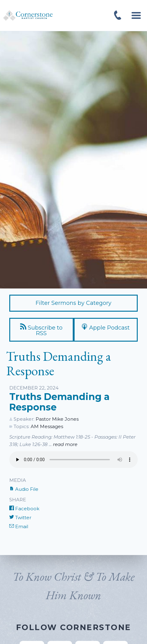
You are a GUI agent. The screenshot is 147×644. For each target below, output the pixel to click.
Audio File (24, 489)
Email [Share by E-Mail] (19, 526)
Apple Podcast (106, 327)
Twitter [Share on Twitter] (20, 518)
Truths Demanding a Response (59, 402)
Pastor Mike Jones (57, 419)
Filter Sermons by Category (73, 303)
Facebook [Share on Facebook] (24, 509)
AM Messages (47, 426)
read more (65, 444)
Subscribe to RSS (41, 330)
